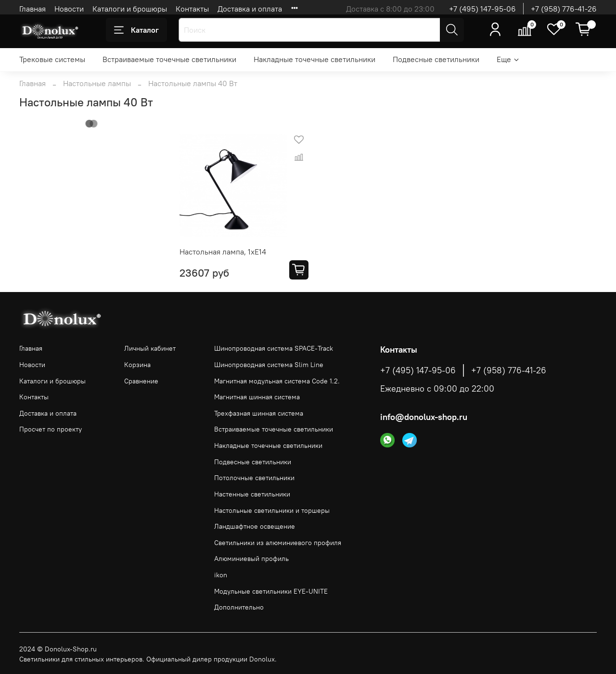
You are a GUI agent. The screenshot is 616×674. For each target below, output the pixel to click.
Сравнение (141, 381)
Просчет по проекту (51, 429)
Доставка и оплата (250, 9)
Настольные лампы (97, 83)
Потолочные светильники (254, 478)
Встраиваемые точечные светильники (169, 59)
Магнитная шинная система (257, 397)
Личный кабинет (150, 348)
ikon (221, 575)
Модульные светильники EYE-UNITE (271, 591)
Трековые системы (52, 59)
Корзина (137, 365)
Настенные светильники (252, 494)
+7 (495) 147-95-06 (482, 9)
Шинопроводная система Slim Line (269, 365)
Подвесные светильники (436, 59)
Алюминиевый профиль (251, 559)
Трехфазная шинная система (259, 413)
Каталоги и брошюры (130, 9)
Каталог (136, 30)
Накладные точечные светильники (314, 59)
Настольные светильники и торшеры (272, 510)
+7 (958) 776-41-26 (564, 9)
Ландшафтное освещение (255, 526)
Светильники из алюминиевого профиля (278, 543)
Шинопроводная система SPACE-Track (274, 348)
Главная (32, 9)
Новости (69, 9)
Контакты (192, 9)
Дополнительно (239, 607)
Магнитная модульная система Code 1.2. (277, 381)
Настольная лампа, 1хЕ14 (223, 252)
